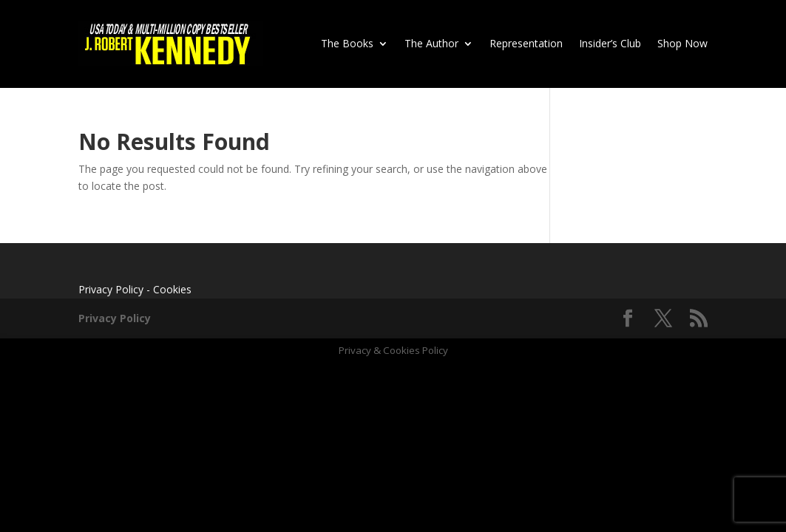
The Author (431, 43)
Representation (526, 43)
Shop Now (682, 43)
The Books (347, 43)
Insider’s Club (610, 43)
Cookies (172, 289)
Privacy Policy (111, 289)
